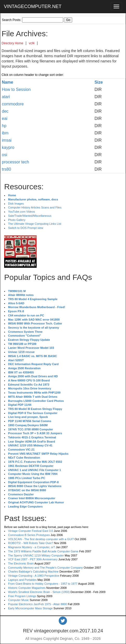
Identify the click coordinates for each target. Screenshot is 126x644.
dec (5, 111)
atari (6, 97)
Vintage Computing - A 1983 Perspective (34, 576)
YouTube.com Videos (22, 212)
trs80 (6, 169)
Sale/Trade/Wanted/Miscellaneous (30, 216)
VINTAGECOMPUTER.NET (33, 6)
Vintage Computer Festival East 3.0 (31, 531)
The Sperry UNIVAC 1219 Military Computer (36, 555)
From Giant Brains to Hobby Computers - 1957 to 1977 (43, 584)
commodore (13, 104)
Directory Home (12, 43)
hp (4, 126)
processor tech (15, 162)
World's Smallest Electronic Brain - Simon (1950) (39, 592)
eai (5, 118)
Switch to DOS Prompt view (26, 228)
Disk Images (16, 204)
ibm (5, 133)
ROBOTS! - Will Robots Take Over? (31, 543)
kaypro (8, 147)
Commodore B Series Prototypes (29, 535)
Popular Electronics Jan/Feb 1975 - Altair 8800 (38, 604)
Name (8, 82)
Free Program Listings (22, 596)
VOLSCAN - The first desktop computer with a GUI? (41, 539)
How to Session (16, 89)
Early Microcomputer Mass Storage (30, 608)
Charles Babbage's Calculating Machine (33, 571)
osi (4, 155)
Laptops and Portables (22, 580)
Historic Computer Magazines (27, 588)
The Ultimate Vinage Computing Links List (35, 224)
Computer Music (18, 600)
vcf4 (32, 43)
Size (99, 82)
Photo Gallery (17, 220)
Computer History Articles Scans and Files (35, 207)
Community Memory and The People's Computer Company (45, 568)
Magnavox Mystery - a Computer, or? (32, 547)
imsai (7, 140)
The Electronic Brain (21, 563)
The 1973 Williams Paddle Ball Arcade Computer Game (43, 551)
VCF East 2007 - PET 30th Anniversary (33, 559)
